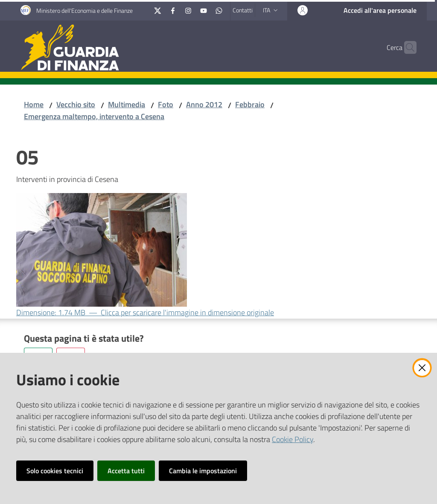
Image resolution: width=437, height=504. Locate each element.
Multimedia (127, 104)
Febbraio (250, 104)
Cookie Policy (293, 439)
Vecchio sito (76, 104)
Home (34, 104)
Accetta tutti (126, 471)
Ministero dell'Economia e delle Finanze (84, 10)
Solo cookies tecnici (55, 471)
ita (271, 10)
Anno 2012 (204, 104)
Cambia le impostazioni (203, 471)
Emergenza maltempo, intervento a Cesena (94, 116)
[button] (406, 47)
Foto (166, 104)
